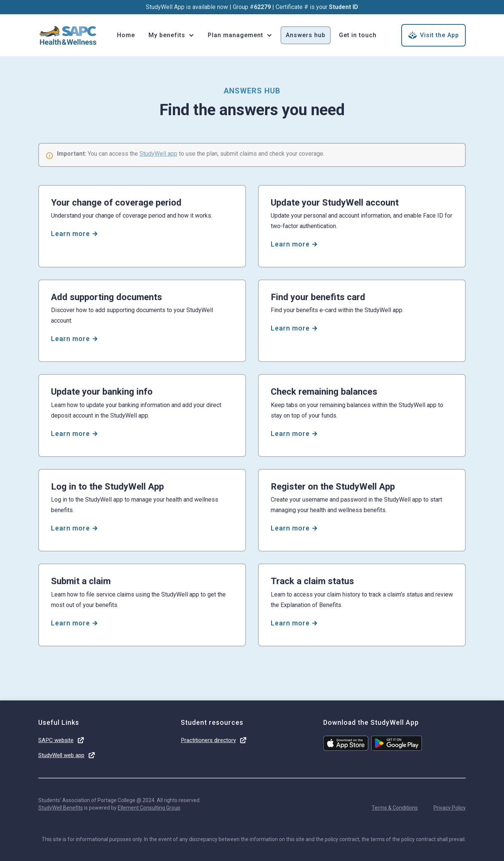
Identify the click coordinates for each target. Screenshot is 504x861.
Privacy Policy (450, 808)
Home (126, 35)
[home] (68, 35)
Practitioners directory (208, 740)
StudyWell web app (61, 755)
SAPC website (56, 740)
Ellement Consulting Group (149, 808)
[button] (171, 35)
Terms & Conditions (395, 808)
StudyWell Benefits (61, 808)
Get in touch (358, 35)
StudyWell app (158, 154)
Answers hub (306, 35)
